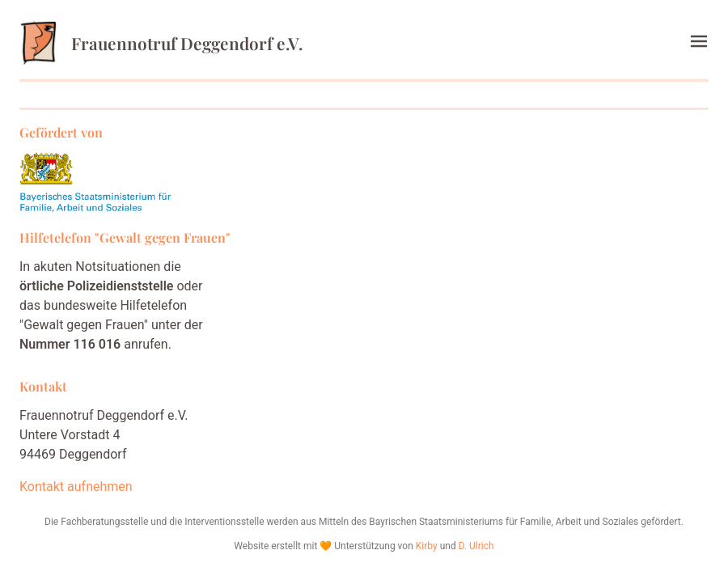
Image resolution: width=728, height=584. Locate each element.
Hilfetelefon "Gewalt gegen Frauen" (125, 237)
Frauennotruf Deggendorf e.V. (161, 43)
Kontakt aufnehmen (76, 487)
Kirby (427, 546)
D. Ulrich (476, 546)
